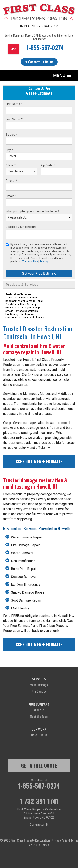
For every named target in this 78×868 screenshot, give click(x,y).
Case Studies (39, 735)
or (39, 62)
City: (10, 150)
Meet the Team (39, 716)
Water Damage (39, 685)
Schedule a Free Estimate (39, 462)
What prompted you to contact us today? (32, 211)
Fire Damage (39, 691)
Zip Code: (48, 165)
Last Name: (14, 119)
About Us (39, 710)
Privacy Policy (60, 840)
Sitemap (44, 845)
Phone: (11, 181)
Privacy (44, 262)
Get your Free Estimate (39, 273)
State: (11, 165)
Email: (11, 196)
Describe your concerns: (21, 227)
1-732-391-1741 (39, 801)
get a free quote (39, 765)
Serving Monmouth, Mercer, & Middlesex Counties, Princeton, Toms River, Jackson (39, 37)
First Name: (14, 104)
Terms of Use (30, 262)
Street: (11, 135)
